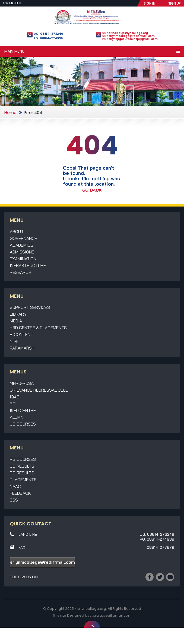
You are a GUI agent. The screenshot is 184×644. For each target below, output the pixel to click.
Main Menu (92, 51)
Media (16, 321)
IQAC (15, 397)
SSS (14, 500)
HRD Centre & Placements (38, 328)
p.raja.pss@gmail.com (112, 615)
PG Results (22, 473)
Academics (22, 245)
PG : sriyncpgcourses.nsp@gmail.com (130, 39)
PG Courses (23, 459)
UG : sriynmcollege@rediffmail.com (129, 36)
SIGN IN (150, 3)
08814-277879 (161, 547)
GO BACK (92, 190)
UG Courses (23, 424)
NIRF (14, 341)
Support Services (30, 307)
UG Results (22, 466)
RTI (13, 404)
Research (20, 272)
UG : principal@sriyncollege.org (125, 33)
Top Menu (12, 3)
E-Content (21, 334)
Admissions (22, 252)
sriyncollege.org (92, 609)
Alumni (17, 417)
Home (10, 112)
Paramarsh (22, 348)
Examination (23, 259)
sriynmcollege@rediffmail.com (42, 562)
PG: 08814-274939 (48, 38)
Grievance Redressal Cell (39, 390)
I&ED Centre (23, 410)
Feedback (20, 493)
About (17, 231)
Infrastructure (28, 265)
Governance (23, 238)
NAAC (15, 486)
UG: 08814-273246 (48, 34)
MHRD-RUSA (22, 383)
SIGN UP (175, 3)
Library (18, 314)
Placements (23, 480)
